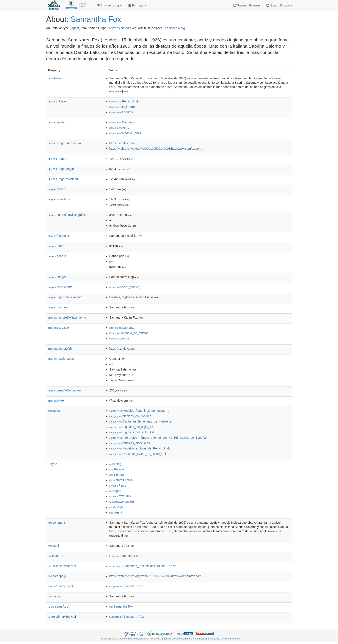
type (52, 464)
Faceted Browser (247, 5)
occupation (58, 122)
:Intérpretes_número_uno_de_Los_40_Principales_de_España (158, 438)
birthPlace (57, 101)
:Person (117, 469)
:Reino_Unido (124, 101)
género (57, 256)
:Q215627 (120, 496)
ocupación (59, 328)
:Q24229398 (122, 502)
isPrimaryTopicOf (62, 586)
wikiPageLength (61, 169)
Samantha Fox (96, 19)
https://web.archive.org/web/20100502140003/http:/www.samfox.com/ (156, 149)
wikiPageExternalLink (65, 143)
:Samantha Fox (124, 556)
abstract (56, 78)
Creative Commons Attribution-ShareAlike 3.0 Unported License (206, 639)
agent (75, 28)
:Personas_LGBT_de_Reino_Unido (139, 454)
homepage (57, 576)
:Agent (115, 491)
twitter (56, 401)
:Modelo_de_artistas (129, 333)
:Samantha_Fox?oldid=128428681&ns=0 (143, 566)
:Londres (121, 112)
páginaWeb (60, 349)
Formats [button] (137, 5)
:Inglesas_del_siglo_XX (131, 427)
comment (56, 523)
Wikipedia (138, 639)
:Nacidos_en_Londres (130, 416)
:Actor (119, 338)
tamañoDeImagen (64, 390)
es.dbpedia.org (175, 28)
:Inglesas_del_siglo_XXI (132, 432)
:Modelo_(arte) (125, 133)
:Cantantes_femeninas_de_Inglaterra (140, 421)
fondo (56, 246)
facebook (58, 236)
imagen (57, 277)
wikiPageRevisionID (64, 179)
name (54, 596)
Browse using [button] (109, 5)
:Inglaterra (122, 107)
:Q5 (116, 507)
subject (55, 411)
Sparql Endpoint (279, 5)
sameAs (55, 556)
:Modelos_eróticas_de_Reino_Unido (140, 448)
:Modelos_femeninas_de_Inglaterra (139, 411)
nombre (57, 307)
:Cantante (122, 122)
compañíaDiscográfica (67, 215)
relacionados (61, 359)
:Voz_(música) (125, 287)
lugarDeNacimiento (65, 297)
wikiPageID (58, 159)
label (53, 546)
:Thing (115, 464)
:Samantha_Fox (127, 586)
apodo (56, 189)
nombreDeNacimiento (67, 317)
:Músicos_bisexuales (130, 443)
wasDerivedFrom (62, 566)
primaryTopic (62, 617)
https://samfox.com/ (122, 143)
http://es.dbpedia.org (123, 28)
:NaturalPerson (121, 480)
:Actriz (119, 128)
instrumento (60, 287)
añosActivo (60, 199)
